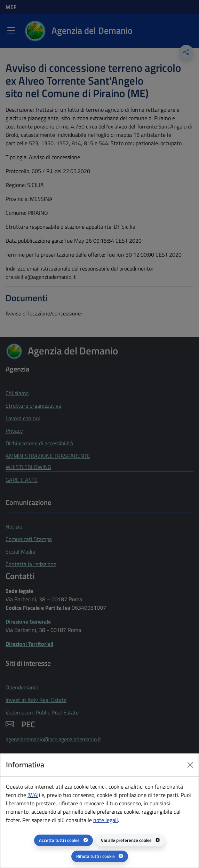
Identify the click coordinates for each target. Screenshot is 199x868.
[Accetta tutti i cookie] (63, 840)
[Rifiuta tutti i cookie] (100, 856)
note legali (106, 820)
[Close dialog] (190, 765)
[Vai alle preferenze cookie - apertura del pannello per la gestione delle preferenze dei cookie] (130, 840)
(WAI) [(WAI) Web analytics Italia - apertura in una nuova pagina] (34, 795)
